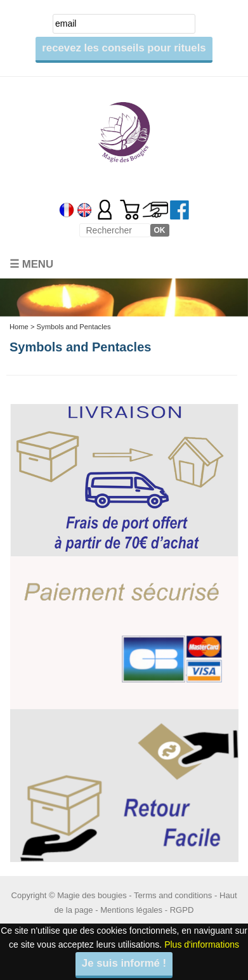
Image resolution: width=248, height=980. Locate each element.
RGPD (182, 910)
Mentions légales (131, 910)
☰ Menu (31, 264)
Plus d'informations (202, 944)
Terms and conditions (173, 895)
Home (19, 327)
